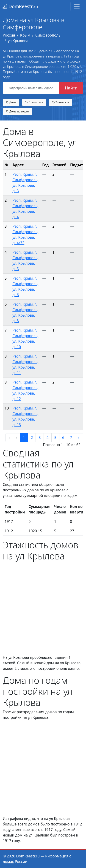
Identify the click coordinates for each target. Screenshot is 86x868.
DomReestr (20, 6)
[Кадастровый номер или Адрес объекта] (31, 88)
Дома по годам (17, 111)
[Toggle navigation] (77, 6)
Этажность (61, 102)
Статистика (34, 102)
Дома (11, 102)
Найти (71, 88)
